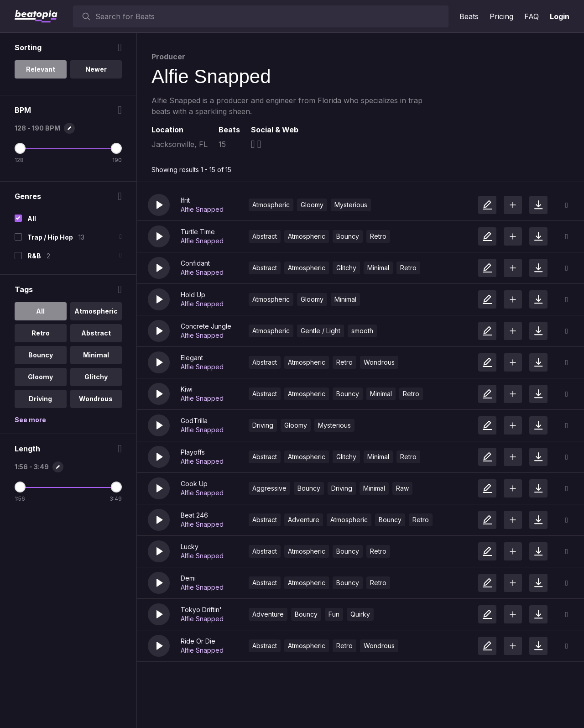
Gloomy (312, 205)
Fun (334, 614)
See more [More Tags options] (30, 420)
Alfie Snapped (202, 209)
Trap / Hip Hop (50, 237)
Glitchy (346, 268)
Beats (469, 16)
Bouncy (348, 236)
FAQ (532, 16)
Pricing (501, 16)
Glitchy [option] (96, 377)
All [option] (40, 311)
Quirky (360, 614)
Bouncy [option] (41, 355)
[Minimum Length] (20, 487)
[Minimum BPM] (20, 148)
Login (560, 16)
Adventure (304, 520)
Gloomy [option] (40, 377)
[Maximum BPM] (116, 148)
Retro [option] (41, 333)
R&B (34, 256)
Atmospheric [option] (96, 311)
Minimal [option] (96, 355)
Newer (96, 69)
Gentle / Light (321, 331)
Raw (402, 488)
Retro (378, 236)
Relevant (41, 69)
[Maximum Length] (116, 487)
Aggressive (269, 488)
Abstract (265, 236)
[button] (159, 205)
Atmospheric (271, 205)
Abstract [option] (96, 333)
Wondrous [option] (96, 399)
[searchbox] (270, 16)
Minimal (378, 268)
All (32, 218)
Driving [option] (40, 399)
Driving (263, 425)
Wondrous (379, 362)
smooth (362, 331)
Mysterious (351, 205)
